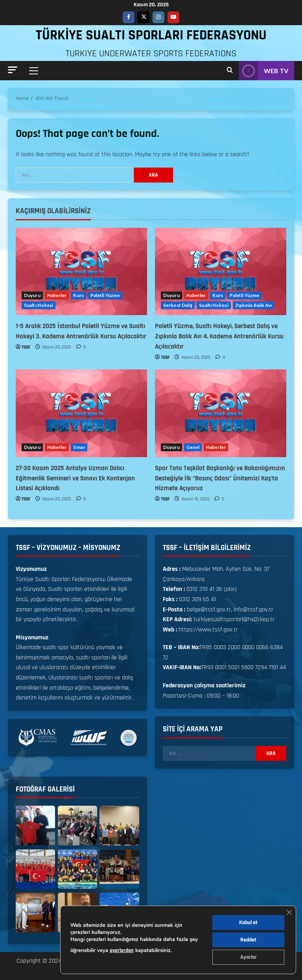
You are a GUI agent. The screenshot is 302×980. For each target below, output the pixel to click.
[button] (13, 70)
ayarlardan (122, 950)
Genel (193, 447)
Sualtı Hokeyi (39, 305)
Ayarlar (249, 957)
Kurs (78, 295)
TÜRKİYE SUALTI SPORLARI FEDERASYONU (151, 35)
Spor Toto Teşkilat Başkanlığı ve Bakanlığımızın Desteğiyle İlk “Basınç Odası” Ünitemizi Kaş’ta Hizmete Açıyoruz (220, 478)
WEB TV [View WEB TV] (263, 71)
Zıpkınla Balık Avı (254, 305)
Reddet (248, 940)
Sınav (79, 447)
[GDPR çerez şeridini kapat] (289, 912)
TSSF (26, 347)
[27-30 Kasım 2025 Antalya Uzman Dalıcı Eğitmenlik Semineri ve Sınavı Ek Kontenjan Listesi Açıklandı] (81, 413)
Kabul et (248, 923)
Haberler (57, 295)
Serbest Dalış (178, 305)
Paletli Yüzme (105, 295)
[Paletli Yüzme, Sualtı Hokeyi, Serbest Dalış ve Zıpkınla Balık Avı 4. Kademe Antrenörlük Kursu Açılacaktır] (221, 272)
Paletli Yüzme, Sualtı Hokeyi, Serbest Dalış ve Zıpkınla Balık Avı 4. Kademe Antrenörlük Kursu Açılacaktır (219, 336)
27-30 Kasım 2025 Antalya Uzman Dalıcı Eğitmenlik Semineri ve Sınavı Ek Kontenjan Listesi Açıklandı (75, 478)
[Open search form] (230, 70)
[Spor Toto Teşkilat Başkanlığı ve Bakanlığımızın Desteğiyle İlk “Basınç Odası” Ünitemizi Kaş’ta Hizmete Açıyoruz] (221, 413)
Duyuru (32, 295)
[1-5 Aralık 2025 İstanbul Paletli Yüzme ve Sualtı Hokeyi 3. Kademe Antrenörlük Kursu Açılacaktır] (81, 272)
